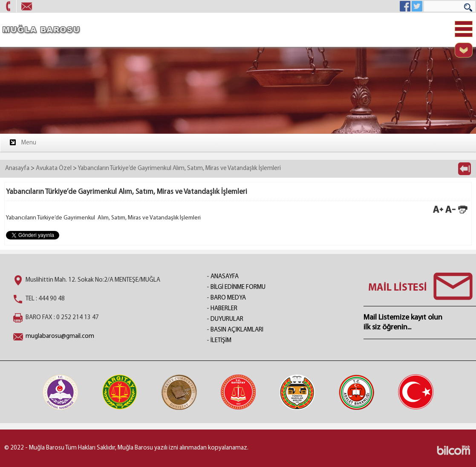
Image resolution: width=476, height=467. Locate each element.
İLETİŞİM (221, 341)
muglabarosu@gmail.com (60, 336)
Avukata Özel (54, 169)
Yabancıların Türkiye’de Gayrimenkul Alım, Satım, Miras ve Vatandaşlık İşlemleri (179, 169)
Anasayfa (17, 169)
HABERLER (224, 309)
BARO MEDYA (228, 298)
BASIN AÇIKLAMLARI (237, 330)
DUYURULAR (227, 319)
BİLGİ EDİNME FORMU (238, 287)
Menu (22, 142)
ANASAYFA (225, 277)
